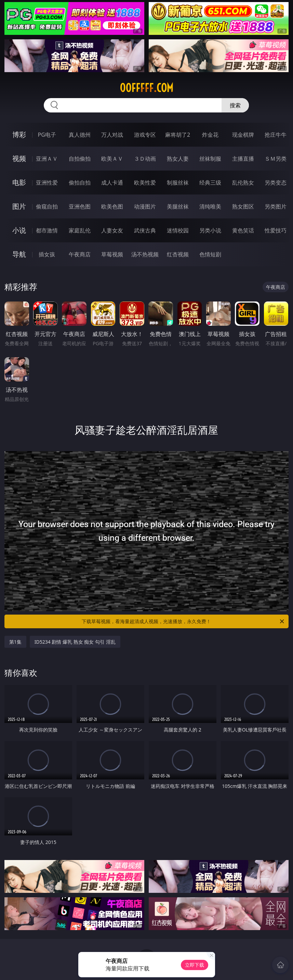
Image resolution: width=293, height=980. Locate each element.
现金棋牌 (243, 135)
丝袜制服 (210, 159)
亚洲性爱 (47, 183)
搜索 (235, 105)
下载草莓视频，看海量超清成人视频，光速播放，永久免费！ (183, 621)
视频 (19, 158)
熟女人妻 (178, 159)
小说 (19, 230)
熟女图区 (243, 206)
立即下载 (195, 965)
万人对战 (112, 135)
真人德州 (80, 135)
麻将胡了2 (178, 135)
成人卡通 (112, 183)
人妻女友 (112, 230)
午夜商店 (80, 254)
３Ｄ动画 (145, 159)
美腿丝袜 (178, 206)
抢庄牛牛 (276, 135)
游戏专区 (145, 135)
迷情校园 (178, 230)
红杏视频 (178, 254)
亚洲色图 (80, 206)
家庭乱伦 (80, 230)
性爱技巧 (276, 230)
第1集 (15, 642)
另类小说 (210, 230)
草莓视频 (112, 254)
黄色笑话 (243, 230)
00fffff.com (146, 88)
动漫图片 (145, 206)
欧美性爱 (145, 183)
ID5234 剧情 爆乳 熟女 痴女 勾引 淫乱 (75, 642)
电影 (19, 182)
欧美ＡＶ (112, 159)
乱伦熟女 (243, 183)
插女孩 (47, 254)
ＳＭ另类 (276, 159)
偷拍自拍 (80, 183)
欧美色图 (112, 206)
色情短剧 (210, 254)
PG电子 (47, 135)
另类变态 (276, 183)
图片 (19, 206)
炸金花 (210, 135)
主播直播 (243, 159)
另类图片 (276, 206)
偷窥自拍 (47, 206)
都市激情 (47, 230)
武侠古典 (145, 230)
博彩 (19, 135)
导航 (19, 254)
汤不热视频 (145, 254)
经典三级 (210, 183)
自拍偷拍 (80, 159)
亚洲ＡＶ (47, 159)
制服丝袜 (178, 183)
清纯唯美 (210, 206)
